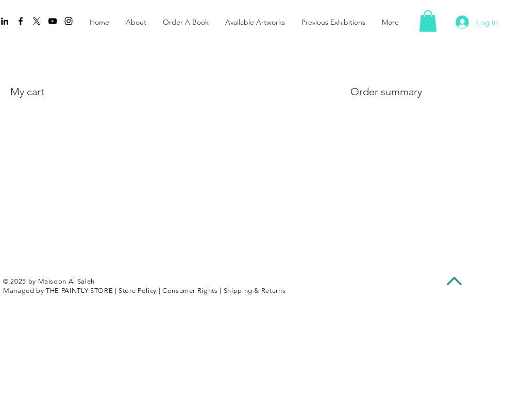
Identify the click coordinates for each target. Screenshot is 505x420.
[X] (37, 21)
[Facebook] (21, 21)
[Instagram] (69, 21)
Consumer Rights (190, 291)
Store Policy (138, 291)
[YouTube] (53, 21)
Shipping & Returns (255, 291)
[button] (428, 21)
